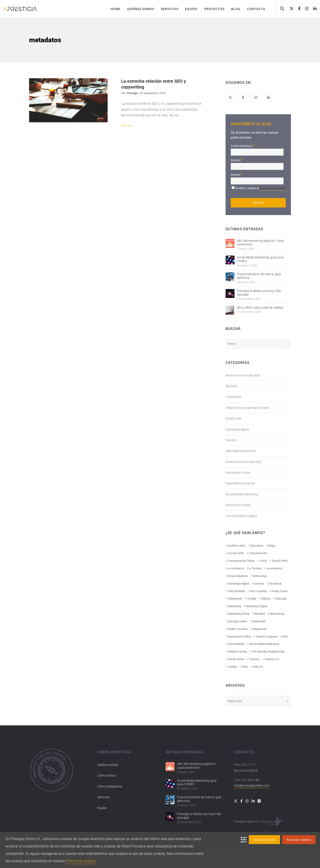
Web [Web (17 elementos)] (245, 667)
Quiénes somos (108, 765)
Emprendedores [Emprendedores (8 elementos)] (238, 576)
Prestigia (132, 93)
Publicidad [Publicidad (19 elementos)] (259, 621)
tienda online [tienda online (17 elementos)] (236, 659)
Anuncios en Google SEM (243, 375)
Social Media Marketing (242, 494)
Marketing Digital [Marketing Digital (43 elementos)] (256, 606)
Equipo (102, 808)
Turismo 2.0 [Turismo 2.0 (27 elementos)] (272, 659)
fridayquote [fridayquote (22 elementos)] (235, 599)
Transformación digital (241, 516)
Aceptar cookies (265, 840)
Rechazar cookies (299, 840)
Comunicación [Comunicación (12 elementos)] (258, 553)
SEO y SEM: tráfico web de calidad (260, 308)
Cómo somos (107, 775)
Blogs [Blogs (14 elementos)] (272, 546)
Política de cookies (81, 861)
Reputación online (238, 473)
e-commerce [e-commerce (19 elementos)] (236, 568)
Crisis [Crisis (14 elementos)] (263, 561)
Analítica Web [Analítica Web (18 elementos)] (237, 546)
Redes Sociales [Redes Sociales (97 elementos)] (238, 629)
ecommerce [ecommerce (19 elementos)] (274, 568)
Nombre (237, 160)
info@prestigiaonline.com (252, 786)
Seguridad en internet (240, 483)
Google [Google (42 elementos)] (252, 599)
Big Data (231, 386)
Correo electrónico (243, 145)
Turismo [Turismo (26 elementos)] (254, 659)
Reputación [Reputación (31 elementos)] (260, 629)
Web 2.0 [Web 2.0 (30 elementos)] (258, 667)
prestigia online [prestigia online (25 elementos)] (238, 621)
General (231, 440)
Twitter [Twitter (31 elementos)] (233, 667)
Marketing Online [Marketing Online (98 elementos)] (239, 614)
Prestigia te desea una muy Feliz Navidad (259, 293)
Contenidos (234, 397)
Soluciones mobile (238, 505)
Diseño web (234, 418)
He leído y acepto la (260, 189)
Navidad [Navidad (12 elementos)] (260, 614)
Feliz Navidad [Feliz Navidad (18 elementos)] (236, 591)
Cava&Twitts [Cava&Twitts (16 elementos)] (236, 553)
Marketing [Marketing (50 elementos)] (234, 606)
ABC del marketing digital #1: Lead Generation (260, 243)
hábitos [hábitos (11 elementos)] (266, 599)
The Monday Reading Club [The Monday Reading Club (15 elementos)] (268, 652)
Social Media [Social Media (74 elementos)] (236, 644)
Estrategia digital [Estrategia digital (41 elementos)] (239, 584)
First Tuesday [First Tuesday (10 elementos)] (258, 591)
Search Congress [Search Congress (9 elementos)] (267, 637)
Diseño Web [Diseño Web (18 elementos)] (280, 561)
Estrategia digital (237, 429)
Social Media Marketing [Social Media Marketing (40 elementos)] (264, 644)
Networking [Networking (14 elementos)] (277, 614)
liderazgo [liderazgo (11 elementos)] (281, 599)
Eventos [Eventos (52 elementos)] (259, 584)
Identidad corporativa (241, 451)
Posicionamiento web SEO (244, 462)
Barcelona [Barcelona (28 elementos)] (257, 546)
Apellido (237, 174)
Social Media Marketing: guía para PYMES (260, 259)
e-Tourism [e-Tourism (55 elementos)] (255, 568)
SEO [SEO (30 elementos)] (285, 637)
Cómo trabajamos (110, 786)
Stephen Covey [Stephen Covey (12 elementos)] (237, 652)
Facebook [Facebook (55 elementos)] (275, 584)
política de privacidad (273, 188)
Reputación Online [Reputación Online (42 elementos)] (240, 637)
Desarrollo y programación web (247, 408)
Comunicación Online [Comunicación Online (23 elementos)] (241, 561)
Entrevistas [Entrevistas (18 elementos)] (260, 576)
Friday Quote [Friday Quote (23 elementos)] (280, 591)
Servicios (103, 797)
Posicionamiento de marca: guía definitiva (259, 276)
